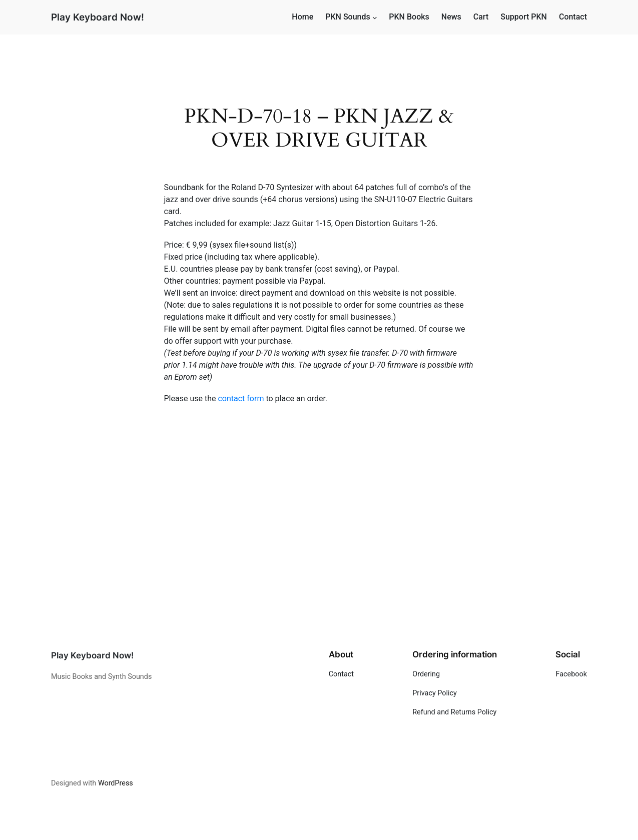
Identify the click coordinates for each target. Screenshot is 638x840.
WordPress (116, 783)
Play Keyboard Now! (98, 17)
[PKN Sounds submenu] (375, 18)
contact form (241, 398)
